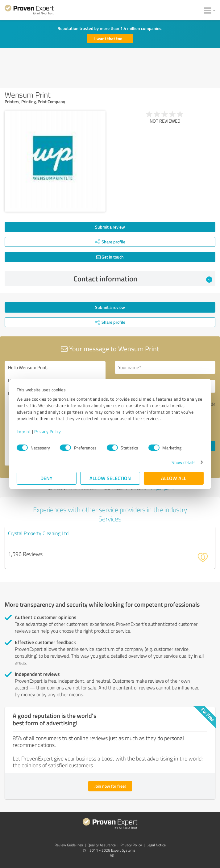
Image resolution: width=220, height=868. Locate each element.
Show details (183, 462)
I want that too (108, 38)
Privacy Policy (48, 431)
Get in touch (110, 257)
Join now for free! (110, 786)
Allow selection (110, 478)
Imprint (24, 431)
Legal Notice (156, 845)
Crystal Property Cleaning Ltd (38, 533)
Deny (46, 478)
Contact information (143, 279)
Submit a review (110, 227)
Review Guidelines (69, 845)
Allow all (174, 478)
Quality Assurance (102, 845)
